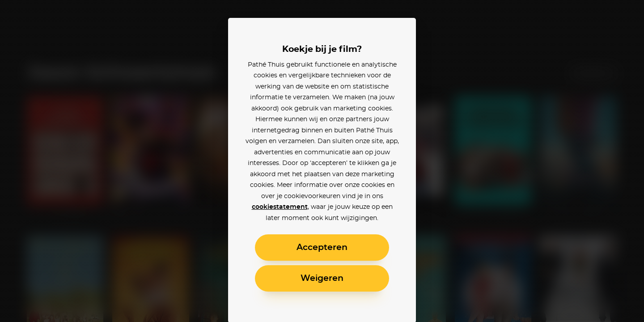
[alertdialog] (322, 161)
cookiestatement (280, 207)
